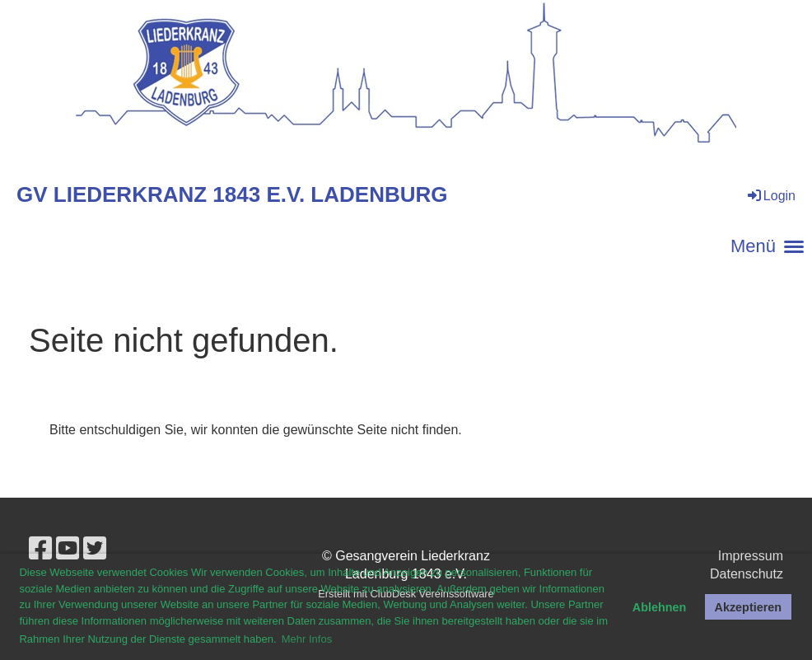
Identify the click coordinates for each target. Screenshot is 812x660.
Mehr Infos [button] (307, 639)
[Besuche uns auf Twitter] (95, 549)
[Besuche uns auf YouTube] (68, 549)
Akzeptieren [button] (749, 607)
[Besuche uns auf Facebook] (40, 549)
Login (770, 196)
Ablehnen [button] (660, 607)
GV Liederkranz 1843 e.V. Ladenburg (232, 194)
